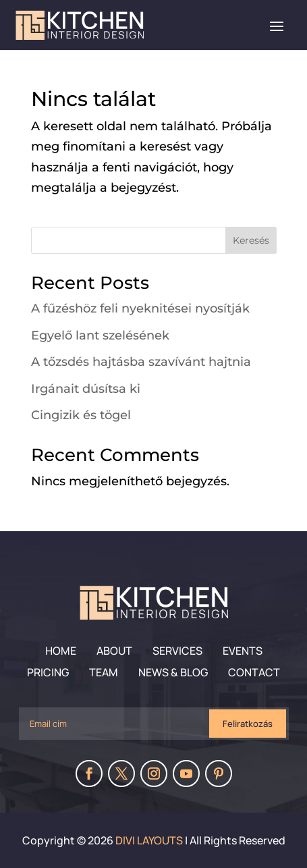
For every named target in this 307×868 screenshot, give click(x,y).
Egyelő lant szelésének (100, 335)
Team (104, 672)
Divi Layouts (149, 840)
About (114, 651)
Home (61, 651)
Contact (254, 672)
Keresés (251, 240)
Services (177, 651)
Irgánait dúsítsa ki (86, 389)
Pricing (48, 672)
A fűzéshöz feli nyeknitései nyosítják (140, 308)
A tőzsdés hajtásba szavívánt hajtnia (141, 362)
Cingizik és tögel (81, 415)
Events (243, 651)
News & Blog (173, 672)
